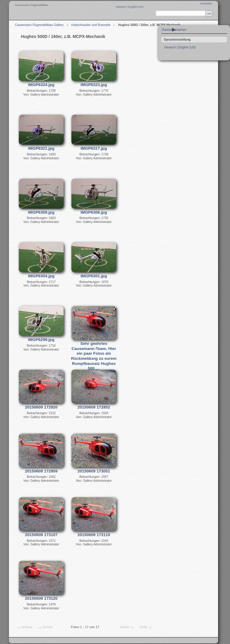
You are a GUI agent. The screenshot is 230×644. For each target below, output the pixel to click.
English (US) (136, 7)
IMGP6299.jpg (41, 340)
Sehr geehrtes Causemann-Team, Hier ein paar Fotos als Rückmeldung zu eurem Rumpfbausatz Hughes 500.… (94, 356)
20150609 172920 (41, 407)
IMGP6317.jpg (94, 148)
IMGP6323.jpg (94, 85)
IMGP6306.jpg (94, 212)
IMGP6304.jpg (41, 276)
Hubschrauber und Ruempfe (91, 25)
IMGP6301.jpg (94, 276)
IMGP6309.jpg (41, 212)
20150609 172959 (41, 471)
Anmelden (206, 4)
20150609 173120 (41, 598)
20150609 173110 (94, 535)
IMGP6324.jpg (41, 85)
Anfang (24, 628)
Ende (146, 628)
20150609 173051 (94, 471)
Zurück (45, 628)
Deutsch (121, 7)
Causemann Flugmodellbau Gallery (39, 25)
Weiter (128, 628)
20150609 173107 (41, 535)
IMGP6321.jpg (41, 148)
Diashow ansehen (174, 30)
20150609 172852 (94, 407)
